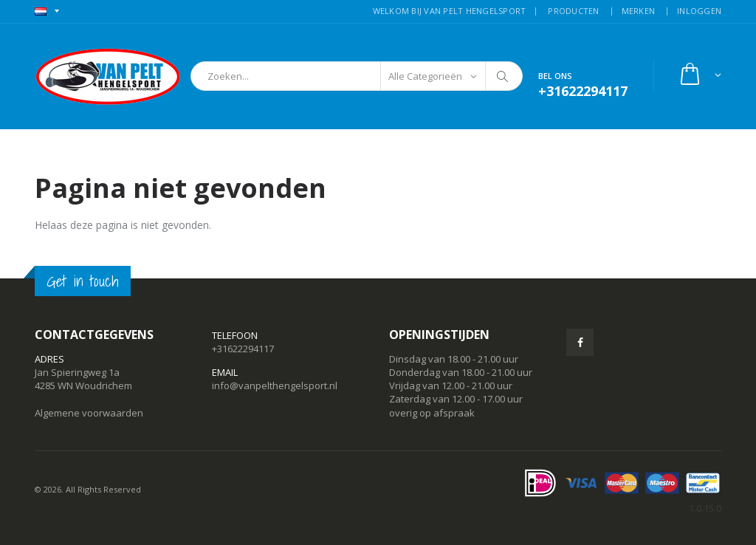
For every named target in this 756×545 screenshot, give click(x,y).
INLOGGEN (699, 11)
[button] (700, 76)
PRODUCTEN (573, 11)
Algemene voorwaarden (89, 413)
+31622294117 (243, 349)
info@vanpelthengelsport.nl (275, 385)
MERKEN (639, 11)
